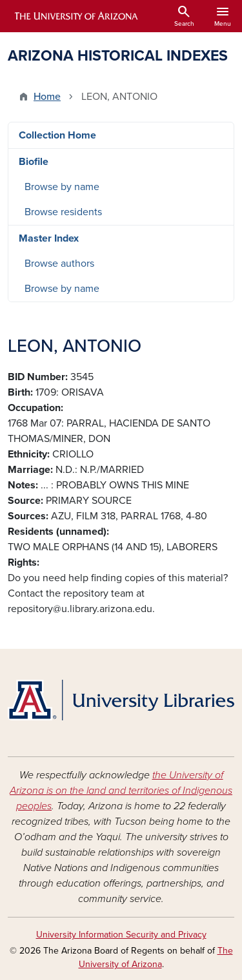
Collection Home (57, 135)
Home (47, 97)
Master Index (49, 238)
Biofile (34, 162)
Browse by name (62, 187)
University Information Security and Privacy (121, 935)
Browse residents (63, 212)
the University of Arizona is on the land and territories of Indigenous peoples (121, 791)
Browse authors (59, 264)
